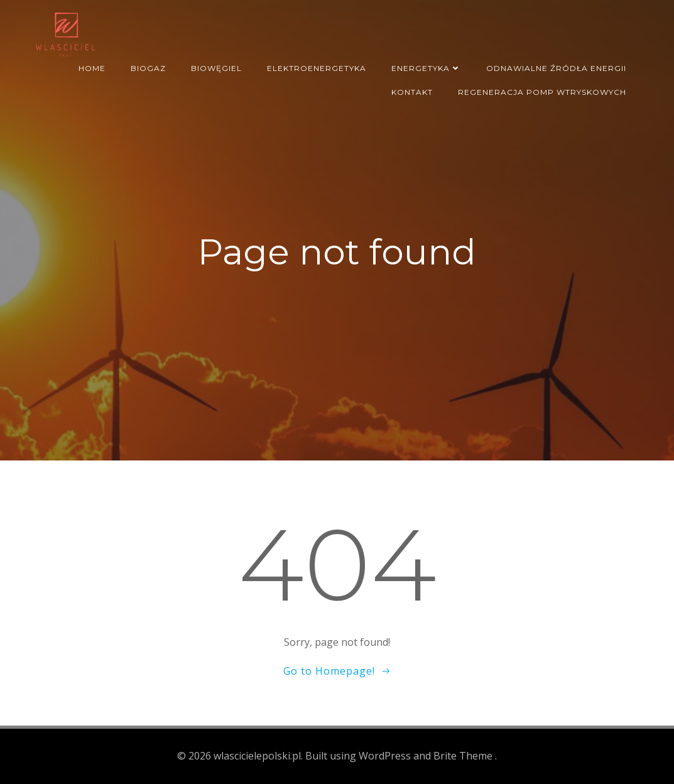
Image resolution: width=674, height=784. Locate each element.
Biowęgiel (216, 68)
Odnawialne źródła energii (556, 68)
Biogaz (148, 68)
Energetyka (426, 68)
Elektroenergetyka (317, 68)
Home (92, 68)
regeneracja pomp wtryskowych (542, 92)
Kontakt (412, 92)
